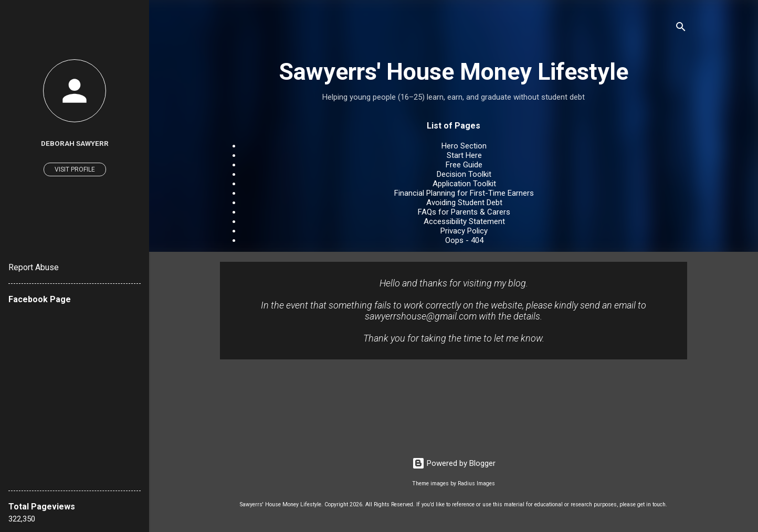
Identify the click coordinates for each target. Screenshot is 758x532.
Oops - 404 (464, 240)
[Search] (681, 29)
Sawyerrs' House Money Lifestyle (454, 72)
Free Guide (464, 165)
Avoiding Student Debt (464, 203)
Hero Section (464, 146)
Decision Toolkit (464, 174)
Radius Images (476, 483)
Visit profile (75, 169)
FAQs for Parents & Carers (464, 212)
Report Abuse (34, 267)
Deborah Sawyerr (75, 143)
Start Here (464, 155)
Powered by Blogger (454, 463)
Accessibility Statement (464, 221)
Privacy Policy (464, 231)
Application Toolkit (464, 184)
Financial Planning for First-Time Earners (464, 193)
